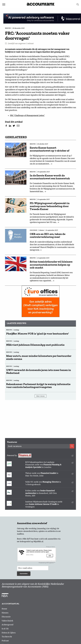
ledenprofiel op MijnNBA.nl (32, 542)
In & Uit (5, 629)
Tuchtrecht (7, 637)
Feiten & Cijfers (9, 633)
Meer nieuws (41, 396)
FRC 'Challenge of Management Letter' (27, 115)
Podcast (5, 641)
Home (4, 609)
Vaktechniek (7, 621)
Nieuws (5, 613)
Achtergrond (7, 625)
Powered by (40, 456)
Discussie (6, 617)
